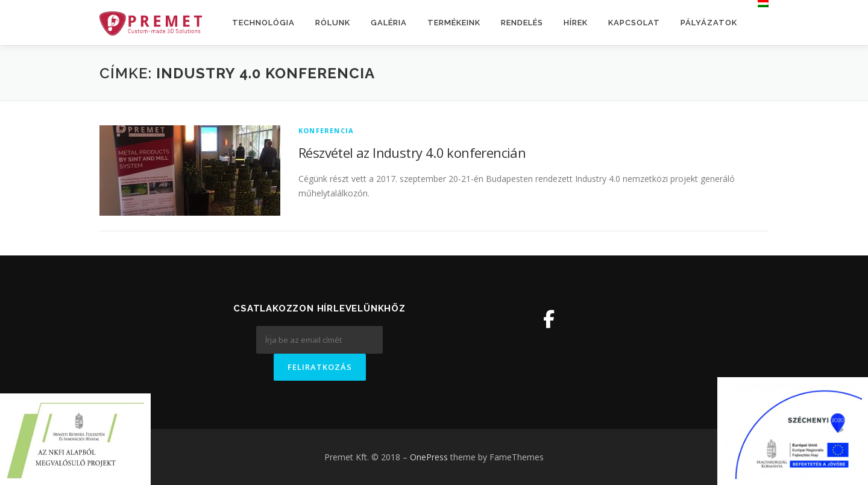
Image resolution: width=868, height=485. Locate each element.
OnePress (429, 457)
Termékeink (454, 23)
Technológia (263, 23)
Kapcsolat (634, 23)
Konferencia (326, 130)
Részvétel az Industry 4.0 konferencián (412, 152)
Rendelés (522, 23)
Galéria (389, 23)
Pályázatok (709, 23)
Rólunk (333, 23)
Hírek (576, 23)
